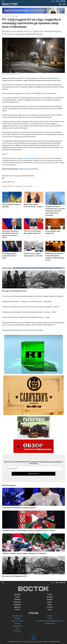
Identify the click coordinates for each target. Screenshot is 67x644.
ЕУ (13, 186)
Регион (50, 594)
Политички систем (17, 621)
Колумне (50, 599)
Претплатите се (33, 474)
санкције (19, 186)
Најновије (17, 594)
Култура (50, 607)
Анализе (17, 609)
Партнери (50, 616)
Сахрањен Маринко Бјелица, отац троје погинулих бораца (23, 330)
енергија (29, 186)
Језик (17, 628)
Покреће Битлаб (50, 623)
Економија (17, 602)
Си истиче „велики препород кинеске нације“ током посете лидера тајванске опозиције (33, 296)
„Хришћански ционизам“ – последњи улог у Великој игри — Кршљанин (27, 302)
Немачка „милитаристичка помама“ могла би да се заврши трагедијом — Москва (31, 307)
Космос (50, 602)
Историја (17, 618)
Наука (50, 604)
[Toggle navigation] (64, 4)
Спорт (50, 609)
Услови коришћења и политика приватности (50, 621)
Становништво (17, 626)
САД (10, 186)
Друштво (17, 607)
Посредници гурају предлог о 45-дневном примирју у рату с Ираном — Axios (29, 312)
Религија (17, 623)
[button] (64, 4)
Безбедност (17, 604)
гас (24, 186)
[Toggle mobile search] (60, 4)
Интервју (50, 597)
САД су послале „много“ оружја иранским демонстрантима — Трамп (26, 317)
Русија (16, 16)
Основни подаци (17, 616)
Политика (17, 599)
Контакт (50, 618)
